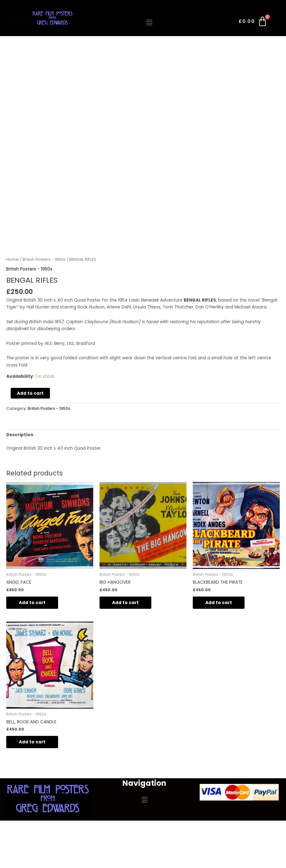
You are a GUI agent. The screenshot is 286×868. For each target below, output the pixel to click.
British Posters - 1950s (44, 259)
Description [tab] (20, 435)
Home (13, 259)
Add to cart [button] (32, 603)
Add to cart (30, 393)
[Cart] (253, 23)
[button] (149, 23)
